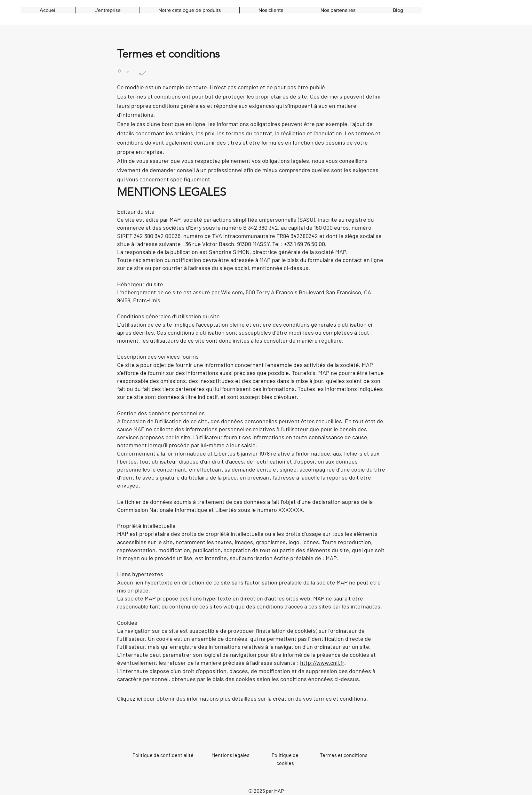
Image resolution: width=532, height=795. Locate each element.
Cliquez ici (130, 698)
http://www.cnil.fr (322, 663)
